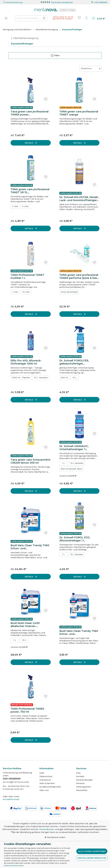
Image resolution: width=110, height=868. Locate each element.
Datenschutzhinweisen (14, 866)
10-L (24, 640)
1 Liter (15, 206)
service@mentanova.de (16, 782)
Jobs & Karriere (47, 783)
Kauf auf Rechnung (14, 2)
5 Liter (26, 206)
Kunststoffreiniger (22, 44)
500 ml (64, 378)
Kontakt (80, 776)
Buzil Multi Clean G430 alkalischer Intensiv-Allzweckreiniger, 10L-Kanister (30, 625)
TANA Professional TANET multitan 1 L (27, 276)
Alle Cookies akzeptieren (92, 851)
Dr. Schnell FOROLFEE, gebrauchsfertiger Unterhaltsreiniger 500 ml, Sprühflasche (76, 362)
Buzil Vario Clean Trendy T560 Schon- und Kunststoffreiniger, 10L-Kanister (30, 547)
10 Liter (26, 292)
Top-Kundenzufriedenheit (62, 2)
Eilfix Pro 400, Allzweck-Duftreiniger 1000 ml (26, 362)
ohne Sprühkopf (69, 292)
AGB (42, 773)
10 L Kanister (77, 463)
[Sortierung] (91, 69)
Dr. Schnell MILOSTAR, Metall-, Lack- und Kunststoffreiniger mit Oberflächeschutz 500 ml (79, 199)
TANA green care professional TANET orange (79, 113)
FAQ (78, 773)
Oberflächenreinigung (26, 38)
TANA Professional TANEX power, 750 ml (27, 710)
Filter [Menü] (55, 55)
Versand (80, 783)
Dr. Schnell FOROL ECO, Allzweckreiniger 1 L (75, 539)
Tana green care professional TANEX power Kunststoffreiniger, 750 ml (30, 113)
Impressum (45, 780)
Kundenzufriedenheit (50, 787)
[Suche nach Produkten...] (28, 18)
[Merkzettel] (79, 18)
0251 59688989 (101, 2)
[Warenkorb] (99, 18)
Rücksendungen (84, 780)
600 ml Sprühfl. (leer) (71, 469)
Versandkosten (47, 829)
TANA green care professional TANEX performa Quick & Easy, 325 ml (79, 276)
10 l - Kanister (41, 378)
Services (81, 768)
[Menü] (6, 18)
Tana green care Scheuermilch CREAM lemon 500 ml (31, 461)
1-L (15, 640)
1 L (63, 463)
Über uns (44, 790)
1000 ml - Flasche (21, 378)
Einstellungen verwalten (92, 858)
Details (29, 143)
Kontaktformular (11, 799)
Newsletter (82, 790)
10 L (75, 378)
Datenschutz (46, 776)
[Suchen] (44, 18)
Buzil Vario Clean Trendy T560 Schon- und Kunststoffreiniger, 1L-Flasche (79, 633)
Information (46, 768)
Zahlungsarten (84, 787)
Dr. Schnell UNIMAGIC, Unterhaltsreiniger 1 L (74, 448)
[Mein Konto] (86, 18)
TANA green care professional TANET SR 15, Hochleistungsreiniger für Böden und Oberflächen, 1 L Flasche (30, 191)
